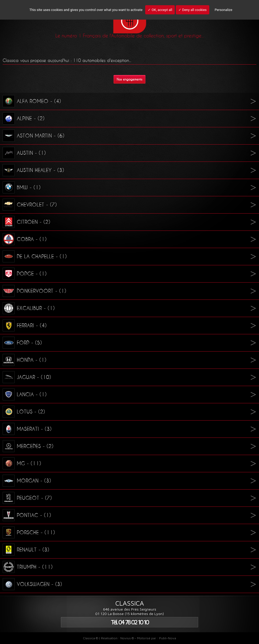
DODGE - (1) (25, 274)
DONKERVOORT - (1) (34, 291)
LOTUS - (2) (24, 412)
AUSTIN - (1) (24, 153)
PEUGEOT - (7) (27, 498)
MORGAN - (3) (27, 481)
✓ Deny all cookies (193, 10)
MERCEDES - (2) (28, 446)
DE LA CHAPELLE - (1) (35, 256)
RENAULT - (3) (26, 550)
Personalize (223, 10)
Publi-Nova (168, 638)
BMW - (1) (22, 187)
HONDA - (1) (24, 360)
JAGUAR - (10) (27, 377)
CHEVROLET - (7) (30, 205)
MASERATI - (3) (27, 429)
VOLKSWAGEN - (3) (32, 584)
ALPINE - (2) (24, 118)
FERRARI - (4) (25, 325)
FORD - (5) (22, 343)
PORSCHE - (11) (29, 532)
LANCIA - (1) (25, 394)
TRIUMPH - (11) (28, 567)
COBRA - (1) (25, 239)
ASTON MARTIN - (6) (33, 136)
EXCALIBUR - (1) (29, 308)
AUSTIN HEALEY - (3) (33, 170)
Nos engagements (129, 79)
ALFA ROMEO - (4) (32, 101)
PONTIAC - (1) (27, 515)
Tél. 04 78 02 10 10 (129, 622)
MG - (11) (22, 463)
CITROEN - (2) (26, 222)
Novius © (127, 638)
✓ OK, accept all (160, 10)
